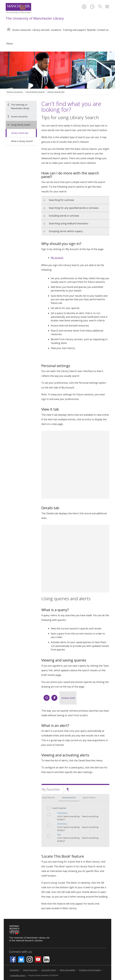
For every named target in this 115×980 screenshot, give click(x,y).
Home (9, 29)
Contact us (103, 30)
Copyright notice (49, 970)
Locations (56, 30)
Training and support (74, 30)
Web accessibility (68, 970)
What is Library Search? (22, 141)
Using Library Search (35, 92)
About (10, 43)
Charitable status (18, 975)
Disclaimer (15, 970)
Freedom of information (90, 970)
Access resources (22, 30)
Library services (41, 30)
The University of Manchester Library (35, 18)
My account (57, 258)
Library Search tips (56, 92)
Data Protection (30, 970)
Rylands (91, 30)
